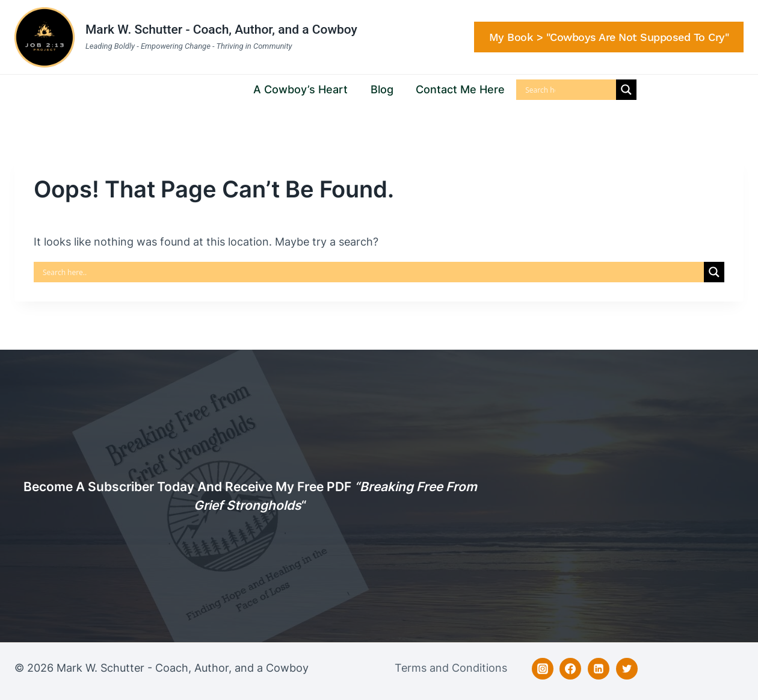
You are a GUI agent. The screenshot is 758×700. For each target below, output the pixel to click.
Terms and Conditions (451, 668)
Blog (382, 89)
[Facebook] (570, 669)
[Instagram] (543, 669)
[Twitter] (627, 669)
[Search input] (540, 90)
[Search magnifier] (626, 90)
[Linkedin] (599, 669)
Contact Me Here (460, 89)
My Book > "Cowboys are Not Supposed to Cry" (609, 37)
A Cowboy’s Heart (300, 89)
